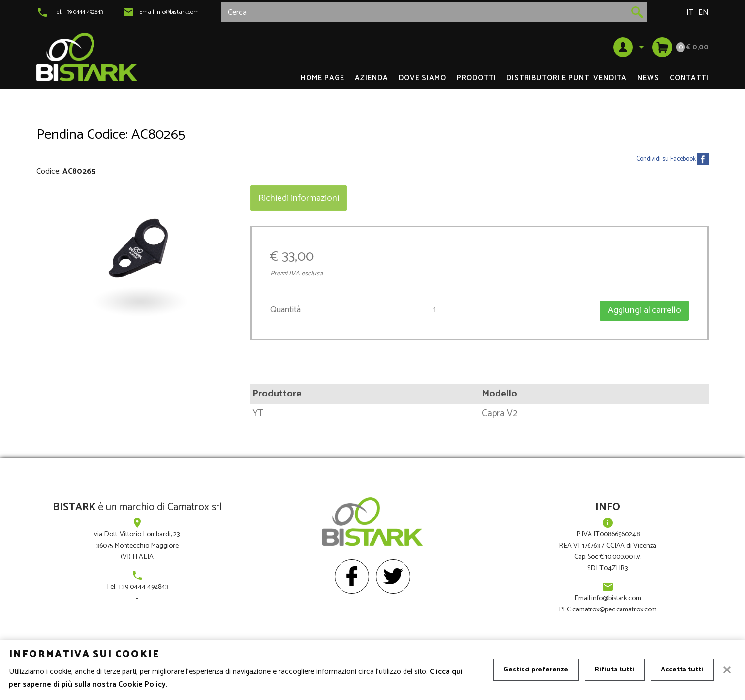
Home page (323, 78)
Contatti (689, 78)
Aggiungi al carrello (644, 310)
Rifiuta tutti (615, 670)
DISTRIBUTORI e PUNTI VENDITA (567, 78)
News (648, 78)
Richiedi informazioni (299, 198)
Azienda (372, 78)
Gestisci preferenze (536, 670)
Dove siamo (422, 78)
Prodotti (476, 78)
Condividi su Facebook (666, 159)
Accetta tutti (682, 670)
